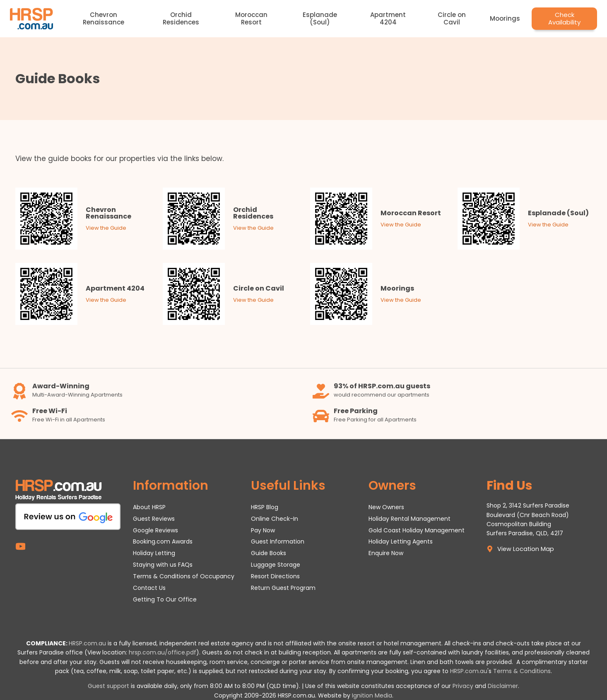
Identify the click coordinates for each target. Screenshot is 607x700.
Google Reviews (155, 530)
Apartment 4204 (388, 18)
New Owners (386, 507)
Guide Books (269, 553)
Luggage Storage (276, 565)
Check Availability (564, 18)
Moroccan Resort (251, 18)
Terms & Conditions (522, 671)
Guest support (108, 686)
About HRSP (149, 507)
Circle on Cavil (452, 18)
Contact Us (149, 588)
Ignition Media (372, 695)
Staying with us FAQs (163, 565)
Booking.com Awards (163, 541)
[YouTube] (20, 547)
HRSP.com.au (87, 643)
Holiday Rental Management (409, 519)
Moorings (505, 18)
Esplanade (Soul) (320, 18)
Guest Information (278, 541)
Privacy (463, 686)
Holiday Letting (154, 553)
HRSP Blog (265, 507)
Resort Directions (275, 576)
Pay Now (263, 530)
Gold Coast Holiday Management (417, 530)
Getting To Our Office (165, 599)
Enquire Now (386, 553)
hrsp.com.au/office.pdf (163, 652)
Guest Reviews (154, 519)
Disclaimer (503, 686)
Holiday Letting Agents (401, 541)
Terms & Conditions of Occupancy (184, 576)
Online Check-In (275, 519)
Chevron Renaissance (104, 18)
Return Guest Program (283, 588)
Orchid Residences (181, 18)
